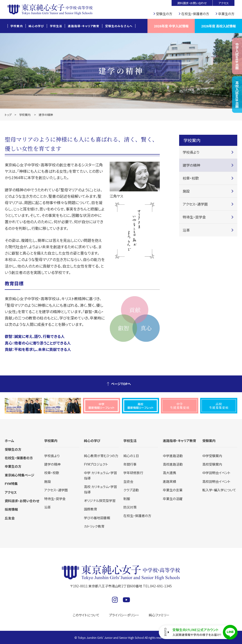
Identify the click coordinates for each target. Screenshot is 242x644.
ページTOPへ (121, 384)
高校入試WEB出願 (237, 95)
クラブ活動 (131, 490)
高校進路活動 (173, 464)
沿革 (186, 230)
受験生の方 (164, 14)
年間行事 (130, 464)
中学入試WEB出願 (237, 56)
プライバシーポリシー (124, 615)
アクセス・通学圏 (195, 204)
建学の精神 (191, 165)
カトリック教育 (94, 526)
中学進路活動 (173, 456)
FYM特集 (11, 484)
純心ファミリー (159, 615)
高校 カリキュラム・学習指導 (100, 489)
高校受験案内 (212, 464)
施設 (186, 191)
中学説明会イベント (216, 473)
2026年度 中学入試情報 (171, 26)
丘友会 (10, 518)
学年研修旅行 (133, 473)
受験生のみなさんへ (119, 26)
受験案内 (209, 441)
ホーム (9, 441)
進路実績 (169, 481)
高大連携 (169, 473)
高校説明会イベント (216, 481)
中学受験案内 (212, 456)
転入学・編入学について (219, 490)
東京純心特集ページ (19, 475)
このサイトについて (86, 615)
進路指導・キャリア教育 (84, 26)
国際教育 (91, 509)
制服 (127, 499)
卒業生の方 (226, 14)
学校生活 (56, 26)
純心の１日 (131, 456)
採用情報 (11, 509)
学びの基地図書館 (97, 518)
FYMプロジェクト (96, 464)
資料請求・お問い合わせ (192, 3)
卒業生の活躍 (173, 499)
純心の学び (36, 26)
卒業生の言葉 (173, 490)
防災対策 (130, 507)
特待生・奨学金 (194, 217)
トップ (8, 115)
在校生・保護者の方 (195, 14)
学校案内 (17, 26)
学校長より (191, 152)
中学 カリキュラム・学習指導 (100, 475)
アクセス (224, 3)
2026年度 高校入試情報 (218, 26)
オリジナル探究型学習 (100, 501)
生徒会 (128, 481)
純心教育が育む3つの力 (101, 456)
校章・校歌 (191, 178)
